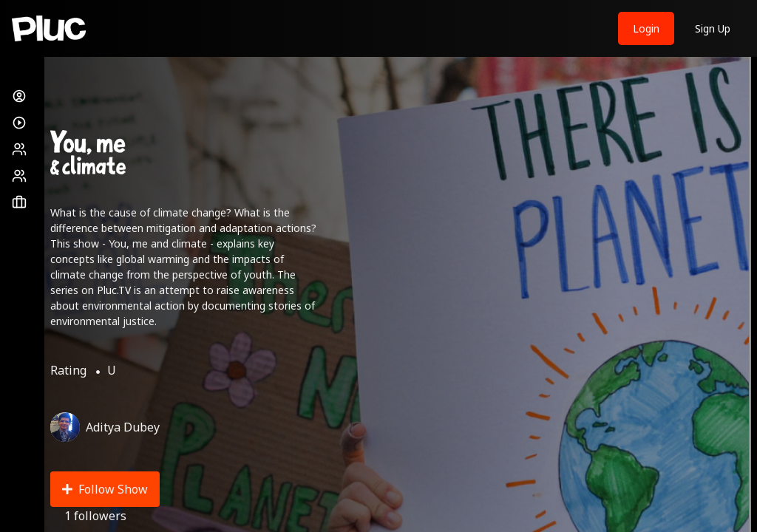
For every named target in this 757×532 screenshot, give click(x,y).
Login (646, 28)
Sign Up (713, 28)
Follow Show (105, 489)
